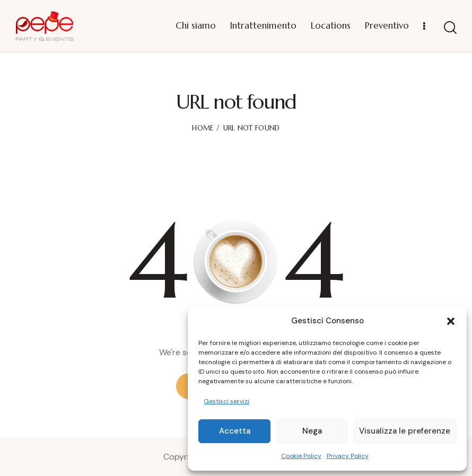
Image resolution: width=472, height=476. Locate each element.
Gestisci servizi (226, 401)
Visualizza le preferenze (405, 431)
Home (203, 128)
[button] (451, 321)
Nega (312, 431)
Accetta (235, 431)
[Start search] (450, 28)
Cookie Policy (301, 456)
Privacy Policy (348, 456)
